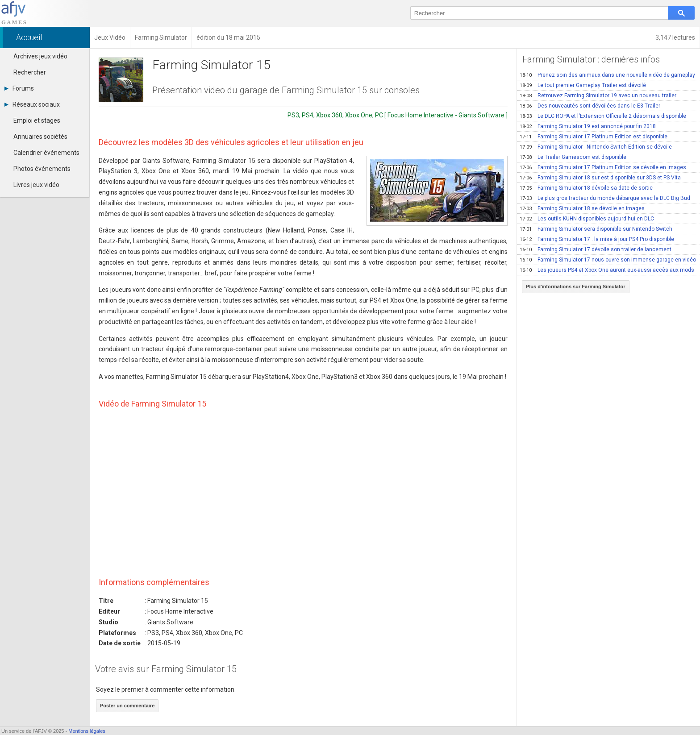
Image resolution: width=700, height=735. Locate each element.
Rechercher (30, 72)
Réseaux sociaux (32, 104)
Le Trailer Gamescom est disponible (573, 157)
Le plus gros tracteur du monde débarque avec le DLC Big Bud (605, 198)
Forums (19, 88)
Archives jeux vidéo (40, 56)
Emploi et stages (37, 120)
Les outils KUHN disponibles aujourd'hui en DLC (587, 219)
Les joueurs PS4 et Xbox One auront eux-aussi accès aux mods (607, 270)
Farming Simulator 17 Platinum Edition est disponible (594, 137)
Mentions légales (87, 731)
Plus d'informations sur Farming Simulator (576, 287)
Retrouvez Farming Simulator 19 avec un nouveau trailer (598, 96)
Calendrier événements (46, 153)
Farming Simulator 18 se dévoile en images (582, 208)
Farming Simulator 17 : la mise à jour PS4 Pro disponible (597, 239)
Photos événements (42, 169)
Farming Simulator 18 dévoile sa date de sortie (586, 188)
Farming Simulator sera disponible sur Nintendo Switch (596, 229)
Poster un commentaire (127, 706)
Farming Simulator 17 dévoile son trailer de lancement (596, 249)
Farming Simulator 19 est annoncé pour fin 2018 (588, 126)
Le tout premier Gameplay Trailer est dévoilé (583, 85)
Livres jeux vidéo (36, 185)
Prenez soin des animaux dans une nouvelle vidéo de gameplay (607, 75)
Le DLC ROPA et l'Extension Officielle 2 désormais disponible (603, 116)
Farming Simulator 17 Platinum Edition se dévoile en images (603, 167)
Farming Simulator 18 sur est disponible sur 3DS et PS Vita (600, 178)
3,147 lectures (675, 37)
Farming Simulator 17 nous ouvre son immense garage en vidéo (608, 260)
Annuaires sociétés (40, 137)
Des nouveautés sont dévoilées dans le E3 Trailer (590, 106)
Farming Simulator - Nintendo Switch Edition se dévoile (596, 147)
